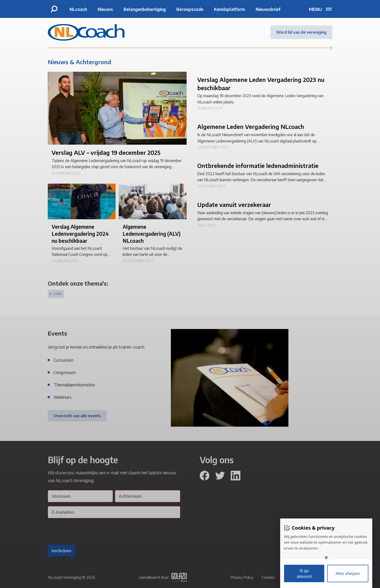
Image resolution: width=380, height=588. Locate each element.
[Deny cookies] (348, 573)
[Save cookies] (304, 573)
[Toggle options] (326, 557)
